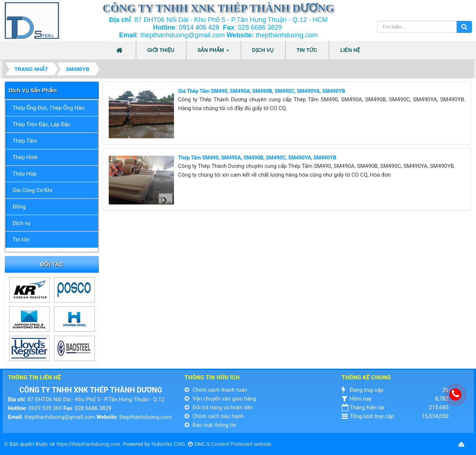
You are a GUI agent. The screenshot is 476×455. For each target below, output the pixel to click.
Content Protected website (241, 444)
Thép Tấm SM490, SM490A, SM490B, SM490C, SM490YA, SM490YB (257, 158)
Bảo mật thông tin (210, 425)
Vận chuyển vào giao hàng (220, 399)
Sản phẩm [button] (213, 52)
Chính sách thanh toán (216, 390)
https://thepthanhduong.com (88, 444)
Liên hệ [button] (350, 50)
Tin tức (21, 240)
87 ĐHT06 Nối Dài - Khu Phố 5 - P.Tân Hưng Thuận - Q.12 (96, 399)
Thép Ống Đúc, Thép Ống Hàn (49, 108)
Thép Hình (25, 157)
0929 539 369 (45, 408)
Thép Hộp (25, 174)
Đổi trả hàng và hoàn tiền (219, 407)
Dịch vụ (22, 223)
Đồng (19, 207)
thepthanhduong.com (146, 417)
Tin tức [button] (307, 50)
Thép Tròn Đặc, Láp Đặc (42, 124)
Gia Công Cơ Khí (33, 190)
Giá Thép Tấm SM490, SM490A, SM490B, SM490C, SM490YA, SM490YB (261, 91)
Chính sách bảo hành (214, 416)
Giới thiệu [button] (161, 50)
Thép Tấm (25, 141)
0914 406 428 (199, 27)
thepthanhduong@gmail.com (59, 417)
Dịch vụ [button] (263, 50)
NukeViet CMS (168, 444)
